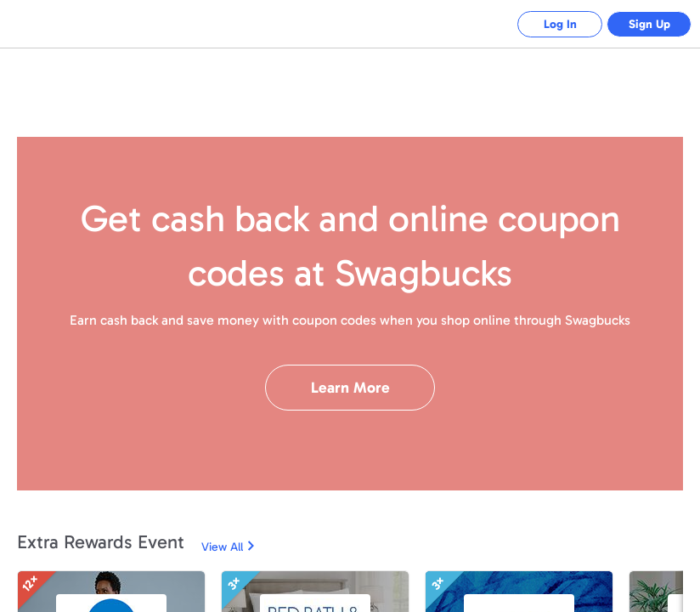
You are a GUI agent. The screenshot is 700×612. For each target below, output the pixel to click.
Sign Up (649, 24)
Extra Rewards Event (101, 542)
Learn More (350, 388)
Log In (560, 24)
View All (222, 547)
